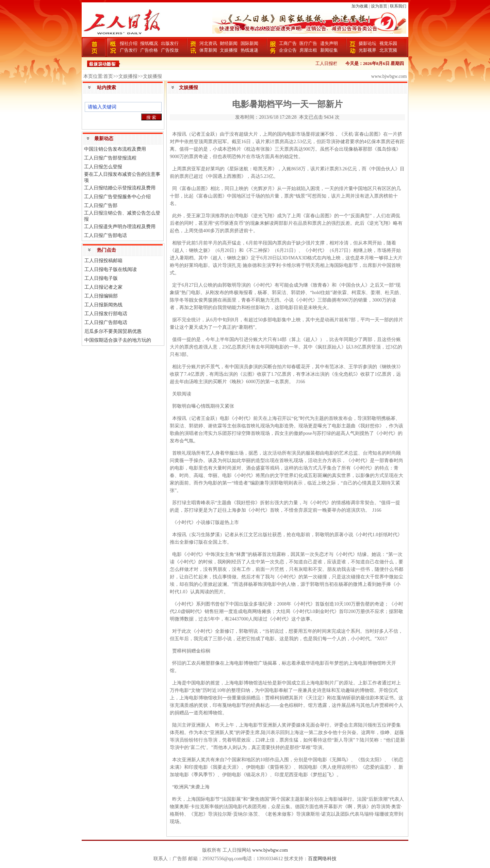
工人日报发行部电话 (106, 314)
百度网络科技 (322, 859)
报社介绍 (129, 43)
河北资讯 (208, 43)
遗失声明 (329, 43)
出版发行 (170, 43)
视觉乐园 (388, 43)
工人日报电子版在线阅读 (111, 269)
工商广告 (288, 43)
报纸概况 (149, 43)
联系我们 (398, 6)
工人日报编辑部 (101, 296)
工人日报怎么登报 (103, 167)
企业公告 (288, 50)
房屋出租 (308, 50)
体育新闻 (208, 50)
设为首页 (379, 6)
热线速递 (249, 50)
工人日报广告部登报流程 (110, 158)
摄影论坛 (367, 43)
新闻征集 (329, 50)
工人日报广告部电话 (105, 235)
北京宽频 (388, 50)
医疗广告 (308, 43)
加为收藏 (360, 6)
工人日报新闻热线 (103, 305)
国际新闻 (249, 43)
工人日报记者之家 (103, 287)
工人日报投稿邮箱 (103, 261)
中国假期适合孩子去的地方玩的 (118, 340)
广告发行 (129, 50)
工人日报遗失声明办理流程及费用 (120, 227)
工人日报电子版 (101, 278)
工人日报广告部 (101, 206)
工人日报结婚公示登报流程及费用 (120, 188)
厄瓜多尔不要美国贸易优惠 (113, 331)
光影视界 (367, 50)
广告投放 (170, 50)
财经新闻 (229, 43)
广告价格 (149, 50)
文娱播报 (229, 50)
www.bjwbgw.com (270, 850)
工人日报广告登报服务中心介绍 (117, 197)
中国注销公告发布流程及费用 (115, 149)
